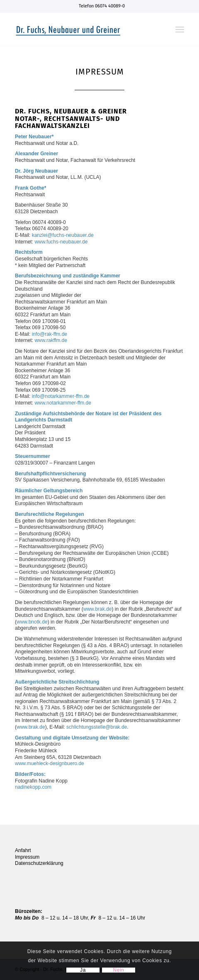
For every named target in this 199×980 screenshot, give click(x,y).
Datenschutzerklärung (39, 863)
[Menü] (180, 29)
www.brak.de (98, 609)
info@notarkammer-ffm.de (61, 396)
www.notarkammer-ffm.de (63, 403)
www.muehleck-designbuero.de (50, 763)
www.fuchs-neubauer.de (61, 242)
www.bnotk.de (32, 622)
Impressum (27, 857)
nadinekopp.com (33, 787)
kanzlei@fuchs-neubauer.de (63, 235)
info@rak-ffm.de (50, 334)
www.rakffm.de (51, 340)
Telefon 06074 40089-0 (102, 6)
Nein (118, 970)
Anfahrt (23, 850)
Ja (83, 970)
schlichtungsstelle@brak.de (97, 727)
